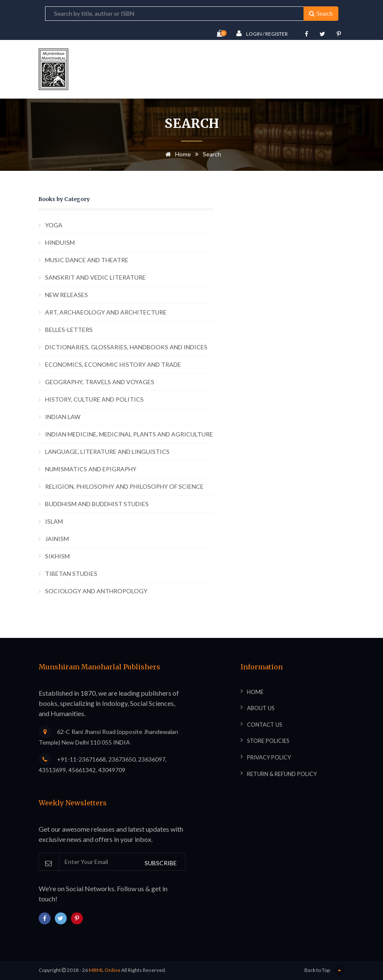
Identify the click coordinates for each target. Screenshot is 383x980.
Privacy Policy (269, 757)
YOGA (54, 225)
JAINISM (57, 539)
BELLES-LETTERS (69, 330)
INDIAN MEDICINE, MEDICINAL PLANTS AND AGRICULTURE (129, 434)
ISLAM (54, 521)
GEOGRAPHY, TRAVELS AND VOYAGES (100, 382)
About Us (261, 708)
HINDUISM (60, 242)
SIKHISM (57, 556)
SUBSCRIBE (161, 863)
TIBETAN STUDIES (71, 574)
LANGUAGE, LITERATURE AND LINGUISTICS (107, 452)
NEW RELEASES (67, 295)
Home (177, 154)
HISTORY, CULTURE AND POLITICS (94, 399)
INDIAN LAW (63, 417)
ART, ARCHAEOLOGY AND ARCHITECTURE (106, 312)
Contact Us (265, 725)
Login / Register (262, 33)
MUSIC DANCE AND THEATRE (87, 260)
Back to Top (325, 970)
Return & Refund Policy (282, 774)
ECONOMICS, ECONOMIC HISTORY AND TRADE (113, 364)
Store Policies (268, 741)
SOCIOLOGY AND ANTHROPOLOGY (96, 591)
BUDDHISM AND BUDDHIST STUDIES (97, 504)
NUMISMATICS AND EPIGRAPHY (91, 469)
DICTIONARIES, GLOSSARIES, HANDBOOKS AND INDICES (126, 347)
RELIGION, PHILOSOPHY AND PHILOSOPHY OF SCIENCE (124, 486)
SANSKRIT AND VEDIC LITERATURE (95, 277)
